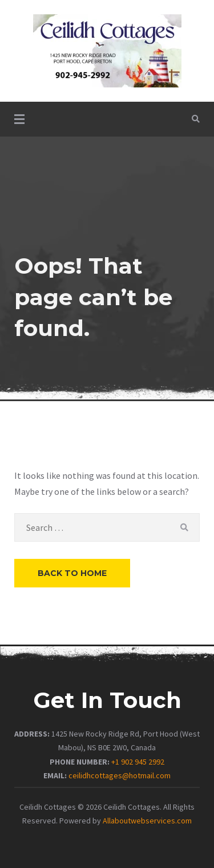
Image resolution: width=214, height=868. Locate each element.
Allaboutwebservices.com (147, 821)
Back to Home (72, 573)
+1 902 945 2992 (138, 762)
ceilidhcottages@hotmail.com (120, 775)
